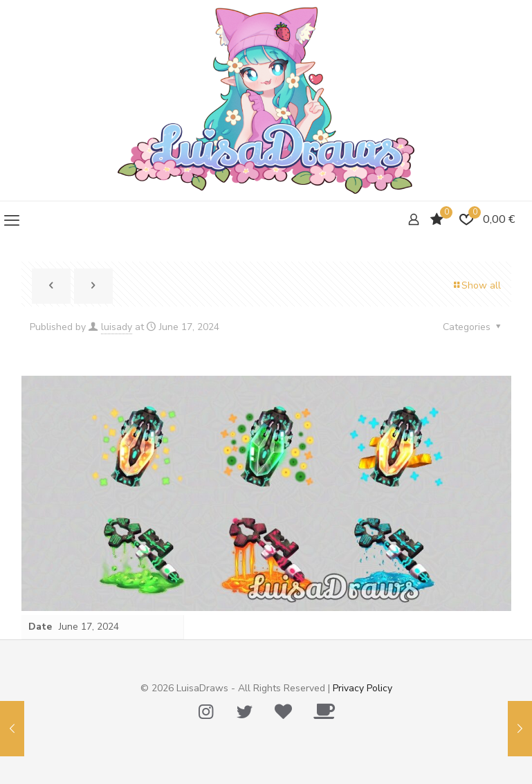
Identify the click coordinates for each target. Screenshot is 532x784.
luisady (117, 327)
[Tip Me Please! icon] (284, 712)
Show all (476, 285)
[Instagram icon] (206, 712)
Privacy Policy (363, 688)
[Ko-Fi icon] (324, 712)
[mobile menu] (12, 221)
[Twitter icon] (245, 712)
